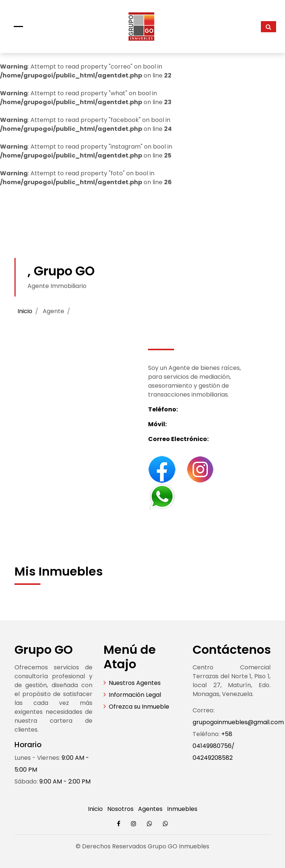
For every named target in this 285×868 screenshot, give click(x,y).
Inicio (25, 311)
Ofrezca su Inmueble (139, 707)
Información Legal (135, 695)
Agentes (150, 809)
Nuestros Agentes (135, 683)
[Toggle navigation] (18, 26)
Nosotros (120, 809)
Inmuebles (182, 809)
